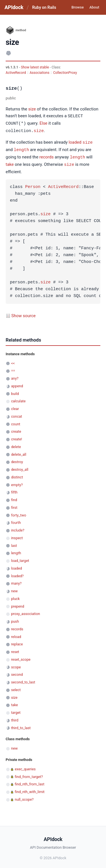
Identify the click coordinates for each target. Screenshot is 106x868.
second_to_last (23, 680)
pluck (15, 597)
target (16, 711)
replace (17, 642)
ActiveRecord (16, 73)
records (46, 156)
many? (16, 581)
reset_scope (21, 657)
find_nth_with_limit (30, 790)
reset (15, 650)
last (14, 544)
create (16, 429)
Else (44, 123)
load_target (20, 559)
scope (16, 665)
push (15, 619)
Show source (23, 314)
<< (13, 361)
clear (15, 407)
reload (16, 635)
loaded (75, 142)
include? (18, 528)
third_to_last (21, 726)
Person (33, 185)
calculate (18, 399)
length (21, 148)
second (17, 673)
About (94, 7)
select (16, 688)
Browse (78, 7)
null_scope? (24, 797)
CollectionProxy (65, 73)
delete (16, 445)
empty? (17, 483)
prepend (18, 604)
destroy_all (20, 468)
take (10, 163)
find (14, 498)
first (14, 506)
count (16, 422)
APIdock (14, 7)
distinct (17, 475)
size (32, 109)
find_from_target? (29, 775)
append (17, 384)
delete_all (19, 452)
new (14, 589)
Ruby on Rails (44, 7)
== (13, 369)
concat (17, 414)
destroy (17, 460)
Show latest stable (35, 67)
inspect (17, 536)
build (15, 392)
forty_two (19, 513)
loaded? (17, 574)
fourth (16, 521)
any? (15, 376)
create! (17, 437)
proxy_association (25, 612)
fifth (14, 490)
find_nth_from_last (30, 782)
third (15, 718)
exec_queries (25, 767)
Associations (40, 73)
